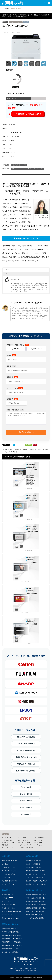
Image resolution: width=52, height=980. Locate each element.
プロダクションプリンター (25, 845)
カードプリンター (39, 845)
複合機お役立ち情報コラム (34, 861)
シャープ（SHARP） (9, 915)
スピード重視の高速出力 (26, 744)
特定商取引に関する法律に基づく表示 (26, 971)
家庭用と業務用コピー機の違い (36, 871)
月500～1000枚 (26, 787)
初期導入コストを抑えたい (12, 450)
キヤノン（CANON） (9, 905)
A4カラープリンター (23, 840)
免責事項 (26, 968)
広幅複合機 (5, 845)
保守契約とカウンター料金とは (36, 874)
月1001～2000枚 (26, 794)
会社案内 (5, 864)
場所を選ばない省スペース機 (26, 757)
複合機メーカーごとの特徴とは (36, 884)
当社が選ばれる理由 (8, 874)
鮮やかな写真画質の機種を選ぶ (36, 895)
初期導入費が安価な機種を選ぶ (36, 908)
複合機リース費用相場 (33, 864)
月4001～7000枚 (26, 808)
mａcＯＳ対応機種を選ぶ (34, 915)
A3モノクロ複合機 (7, 840)
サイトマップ (18, 968)
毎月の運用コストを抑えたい (28, 450)
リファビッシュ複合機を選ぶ (35, 918)
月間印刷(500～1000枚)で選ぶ (12, 935)
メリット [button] (7, 270)
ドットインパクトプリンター (10, 847)
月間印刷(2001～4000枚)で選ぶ (12, 942)
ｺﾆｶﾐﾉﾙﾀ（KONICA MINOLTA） (12, 911)
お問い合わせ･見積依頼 (9, 861)
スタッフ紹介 (6, 877)
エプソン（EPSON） (9, 898)
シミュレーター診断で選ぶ (10, 952)
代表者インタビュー (8, 867)
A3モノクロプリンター (24, 843)
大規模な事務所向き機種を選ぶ (36, 901)
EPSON (5, 22)
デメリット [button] (7, 274)
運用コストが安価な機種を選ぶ (36, 911)
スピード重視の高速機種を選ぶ (36, 898)
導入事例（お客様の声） (10, 881)
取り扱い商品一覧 (8, 895)
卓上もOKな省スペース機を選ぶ (36, 905)
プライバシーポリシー (36, 968)
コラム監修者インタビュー (10, 871)
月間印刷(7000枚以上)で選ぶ (11, 949)
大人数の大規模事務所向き (26, 750)
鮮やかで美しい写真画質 (26, 737)
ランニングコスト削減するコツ (36, 877)
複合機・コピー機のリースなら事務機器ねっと (22, 977)
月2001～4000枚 (26, 801)
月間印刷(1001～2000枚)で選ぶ (12, 939)
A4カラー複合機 (6, 838)
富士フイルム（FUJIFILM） (11, 918)
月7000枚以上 (26, 814)
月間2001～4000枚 (42, 450)
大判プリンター (38, 843)
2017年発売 (14, 452)
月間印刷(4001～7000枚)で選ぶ (12, 945)
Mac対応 (26, 22)
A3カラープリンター (39, 840)
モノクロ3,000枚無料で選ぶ (11, 932)
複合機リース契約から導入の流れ (36, 881)
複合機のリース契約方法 (34, 867)
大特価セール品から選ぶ (10, 929)
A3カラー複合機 (22, 838)
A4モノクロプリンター (16, 22)
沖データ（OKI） (7, 901)
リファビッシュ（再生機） (27, 847)
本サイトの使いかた (8, 884)
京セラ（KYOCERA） (9, 908)
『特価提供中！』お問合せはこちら (28, 114)
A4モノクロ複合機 (39, 838)
